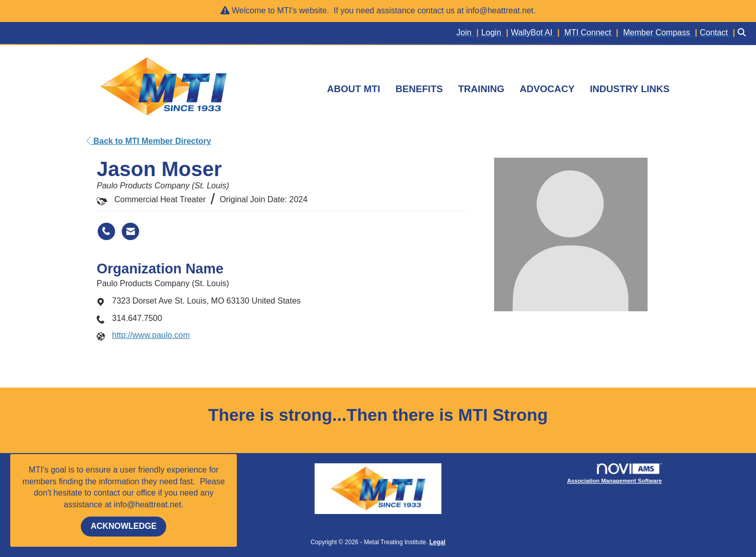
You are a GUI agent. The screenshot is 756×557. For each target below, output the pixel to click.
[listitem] (469, 33)
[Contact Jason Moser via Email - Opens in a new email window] (130, 231)
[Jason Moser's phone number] (106, 231)
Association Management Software (615, 474)
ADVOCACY (547, 89)
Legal (437, 542)
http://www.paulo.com (151, 335)
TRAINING (481, 89)
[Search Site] (743, 33)
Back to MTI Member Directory (149, 141)
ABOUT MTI (353, 89)
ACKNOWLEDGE (124, 526)
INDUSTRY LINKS (630, 89)
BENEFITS (419, 89)
